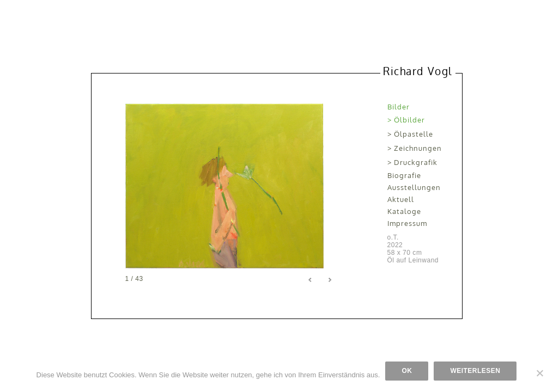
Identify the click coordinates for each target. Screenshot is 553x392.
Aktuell (401, 199)
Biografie (404, 175)
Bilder (399, 107)
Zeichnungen (418, 148)
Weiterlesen (475, 371)
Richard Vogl (417, 71)
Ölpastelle (414, 134)
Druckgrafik (416, 162)
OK (407, 371)
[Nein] (539, 373)
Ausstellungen (414, 187)
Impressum (407, 223)
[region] (232, 186)
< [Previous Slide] (311, 280)
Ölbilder (409, 120)
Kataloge (404, 211)
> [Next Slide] (330, 280)
